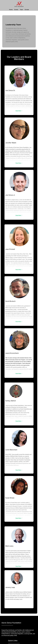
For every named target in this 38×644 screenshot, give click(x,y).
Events (16, 10)
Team (21, 10)
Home (11, 10)
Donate (27, 10)
